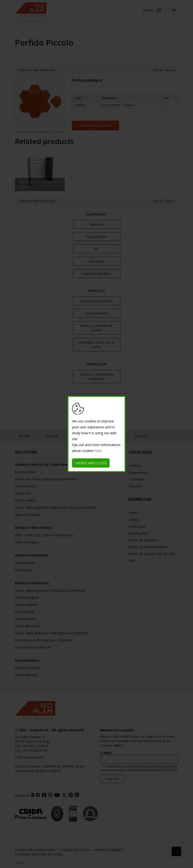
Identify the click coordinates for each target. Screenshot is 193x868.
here (98, 451)
